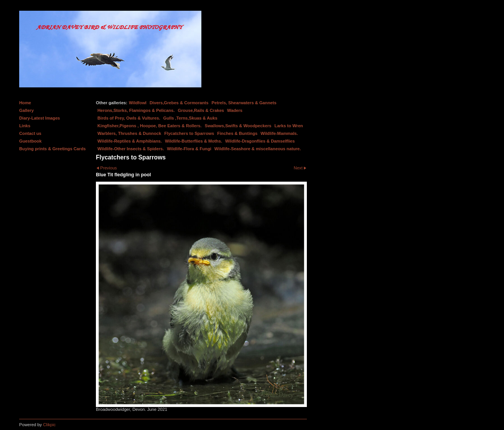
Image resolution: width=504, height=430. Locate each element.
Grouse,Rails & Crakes (201, 110)
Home (25, 103)
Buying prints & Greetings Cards (52, 149)
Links (25, 126)
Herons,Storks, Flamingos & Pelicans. (136, 110)
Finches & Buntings (237, 133)
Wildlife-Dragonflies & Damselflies (260, 141)
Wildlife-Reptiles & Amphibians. (130, 141)
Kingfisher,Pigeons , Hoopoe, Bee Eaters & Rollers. (150, 126)
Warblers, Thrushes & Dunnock (129, 133)
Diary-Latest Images (40, 118)
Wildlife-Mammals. (279, 133)
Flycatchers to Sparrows (189, 133)
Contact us (30, 133)
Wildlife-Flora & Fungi (189, 149)
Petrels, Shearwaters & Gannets (244, 103)
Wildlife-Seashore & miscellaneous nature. (258, 149)
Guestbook (30, 141)
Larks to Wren (289, 126)
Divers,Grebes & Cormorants (179, 103)
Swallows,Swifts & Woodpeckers (238, 126)
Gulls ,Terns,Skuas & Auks (190, 118)
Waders (235, 110)
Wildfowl (138, 103)
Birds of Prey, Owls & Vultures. (129, 118)
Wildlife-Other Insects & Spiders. (131, 149)
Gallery (26, 110)
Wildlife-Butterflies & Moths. (194, 141)
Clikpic (49, 425)
